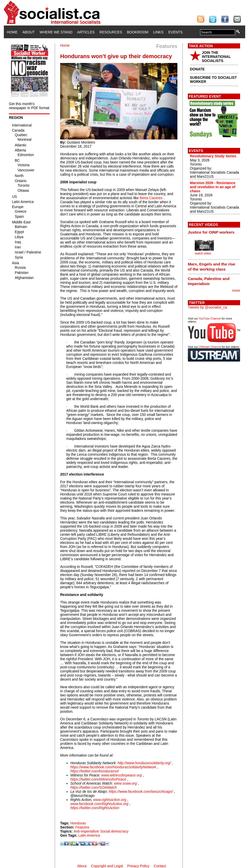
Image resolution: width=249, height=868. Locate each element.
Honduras (78, 823)
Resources (111, 32)
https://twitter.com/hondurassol (94, 771)
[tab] (214, 232)
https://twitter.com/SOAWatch (94, 787)
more (236, 290)
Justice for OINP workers (211, 232)
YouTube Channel (210, 318)
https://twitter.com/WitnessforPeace (98, 779)
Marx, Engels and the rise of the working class (212, 267)
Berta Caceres (151, 198)
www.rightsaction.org (110, 800)
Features (82, 827)
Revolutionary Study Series (213, 156)
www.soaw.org (125, 783)
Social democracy (114, 831)
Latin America (89, 835)
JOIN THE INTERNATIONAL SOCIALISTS (216, 57)
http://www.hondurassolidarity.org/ (144, 763)
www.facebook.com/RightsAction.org (99, 804)
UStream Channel (210, 347)
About (29, 32)
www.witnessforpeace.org (121, 775)
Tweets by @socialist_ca (207, 307)
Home (12, 32)
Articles (86, 32)
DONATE (197, 69)
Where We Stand (56, 32)
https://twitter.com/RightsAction (95, 808)
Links (158, 32)
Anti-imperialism (86, 831)
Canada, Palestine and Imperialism (209, 281)
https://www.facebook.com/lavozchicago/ (141, 792)
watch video (203, 253)
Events (175, 32)
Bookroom (138, 32)
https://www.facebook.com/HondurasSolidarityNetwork (113, 767)
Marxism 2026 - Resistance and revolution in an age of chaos (213, 187)
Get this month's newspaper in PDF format (29, 106)
